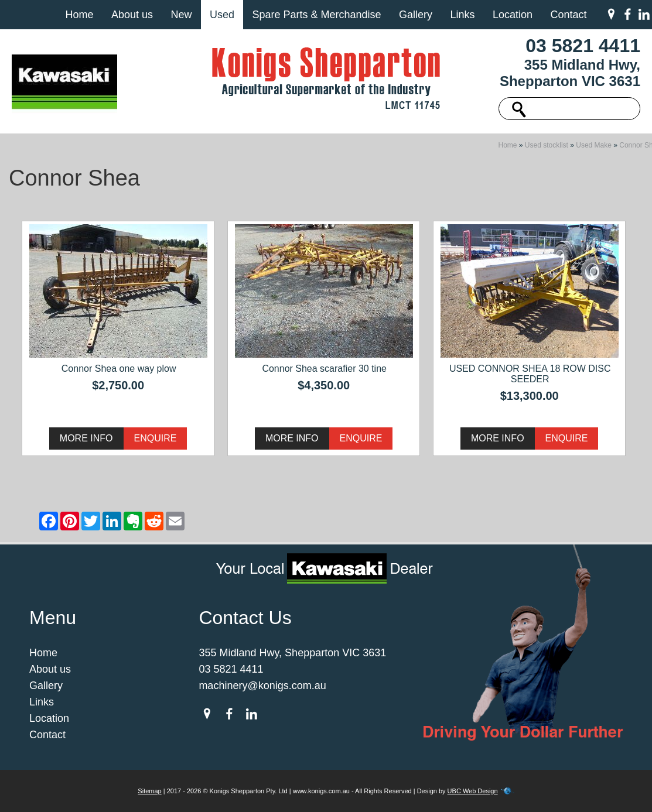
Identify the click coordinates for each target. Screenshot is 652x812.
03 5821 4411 (583, 46)
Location (513, 15)
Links (462, 15)
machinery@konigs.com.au (262, 686)
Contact (568, 15)
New (181, 15)
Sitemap (149, 791)
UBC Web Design (473, 791)
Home (79, 15)
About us (132, 15)
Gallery (416, 15)
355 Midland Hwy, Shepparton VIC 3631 (570, 73)
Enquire (156, 438)
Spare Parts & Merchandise (316, 15)
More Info (86, 438)
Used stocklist (547, 145)
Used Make (594, 145)
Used (222, 15)
